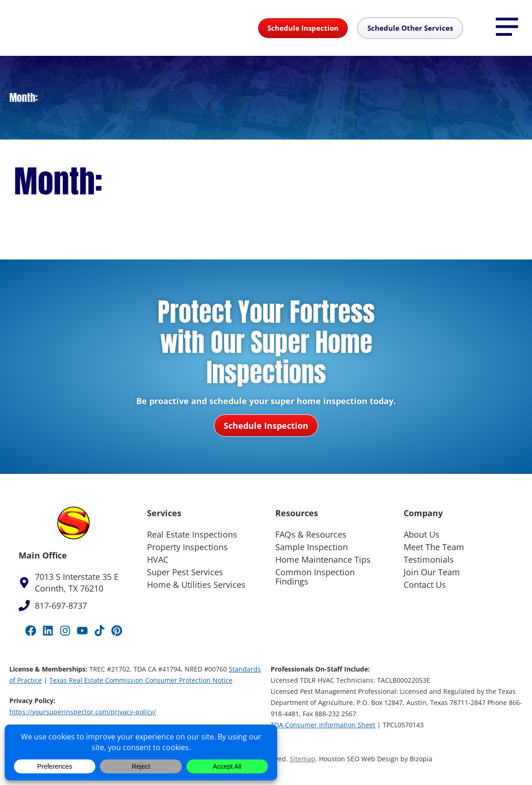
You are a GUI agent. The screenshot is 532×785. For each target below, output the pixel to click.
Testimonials (429, 559)
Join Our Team (432, 572)
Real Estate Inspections (192, 534)
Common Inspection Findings (315, 577)
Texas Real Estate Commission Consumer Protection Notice (141, 680)
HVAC (158, 559)
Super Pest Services (185, 572)
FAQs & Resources (311, 534)
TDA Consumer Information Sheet (323, 725)
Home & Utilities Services (196, 585)
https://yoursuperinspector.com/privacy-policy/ (83, 712)
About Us (422, 534)
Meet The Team (434, 547)
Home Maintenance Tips (323, 559)
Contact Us (425, 585)
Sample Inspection (312, 547)
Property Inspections (187, 547)
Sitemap (303, 759)
